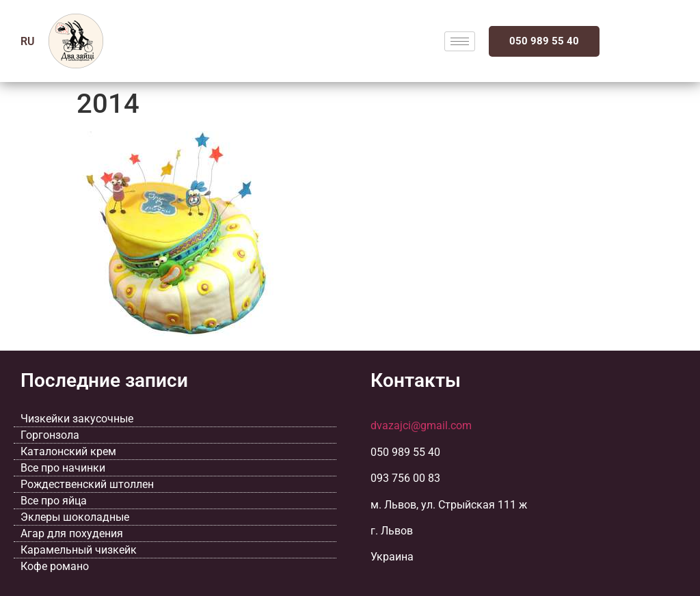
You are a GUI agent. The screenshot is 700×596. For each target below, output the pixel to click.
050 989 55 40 (544, 41)
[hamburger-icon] (460, 41)
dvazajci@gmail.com (421, 425)
